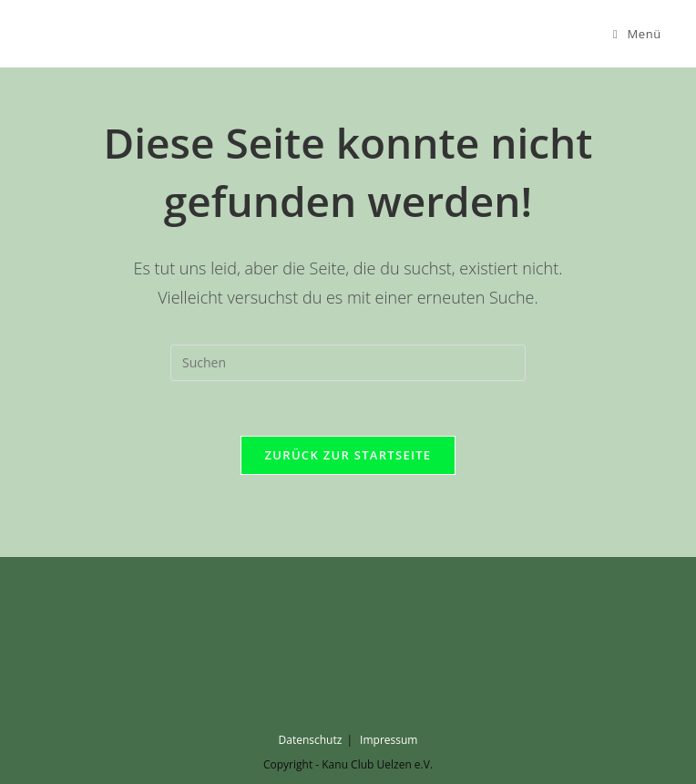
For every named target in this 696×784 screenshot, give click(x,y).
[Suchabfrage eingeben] (348, 363)
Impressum (389, 740)
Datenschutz (311, 740)
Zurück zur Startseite (348, 455)
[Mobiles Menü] (637, 34)
